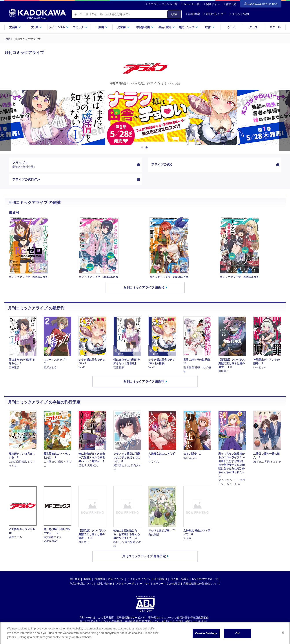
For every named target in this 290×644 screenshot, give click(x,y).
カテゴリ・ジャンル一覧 (163, 4)
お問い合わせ (104, 584)
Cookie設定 (174, 584)
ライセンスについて (139, 579)
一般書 (102, 27)
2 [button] (147, 148)
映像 (210, 27)
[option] (145, 117)
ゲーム (232, 27)
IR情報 (88, 579)
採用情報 (100, 579)
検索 (174, 14)
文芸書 (15, 27)
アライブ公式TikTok (26, 180)
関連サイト (213, 4)
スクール (275, 27)
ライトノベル (58, 27)
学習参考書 (145, 27)
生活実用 (167, 27)
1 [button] (143, 148)
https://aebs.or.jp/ (129, 625)
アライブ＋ (74, 165)
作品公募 (231, 4)
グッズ (253, 27)
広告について (116, 579)
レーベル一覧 (192, 4)
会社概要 (75, 579)
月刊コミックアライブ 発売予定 (144, 556)
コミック (80, 27)
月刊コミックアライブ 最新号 (144, 287)
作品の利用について (82, 584)
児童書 (123, 27)
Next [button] (285, 120)
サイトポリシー (154, 584)
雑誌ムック (188, 27)
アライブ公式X (161, 165)
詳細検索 (193, 14)
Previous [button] (5, 120)
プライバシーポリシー (129, 584)
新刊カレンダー (214, 14)
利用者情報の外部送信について (202, 584)
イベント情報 (239, 14)
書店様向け (161, 579)
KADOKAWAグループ (205, 579)
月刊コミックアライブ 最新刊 (144, 381)
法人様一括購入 (180, 579)
